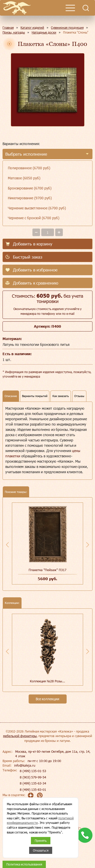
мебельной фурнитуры (20, 736)
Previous (7, 545)
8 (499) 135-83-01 (33, 790)
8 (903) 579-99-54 (33, 777)
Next (88, 545)
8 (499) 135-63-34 (33, 783)
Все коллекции (48, 699)
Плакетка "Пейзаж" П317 (47, 570)
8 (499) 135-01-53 (33, 771)
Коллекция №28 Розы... (48, 681)
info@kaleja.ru (25, 765)
